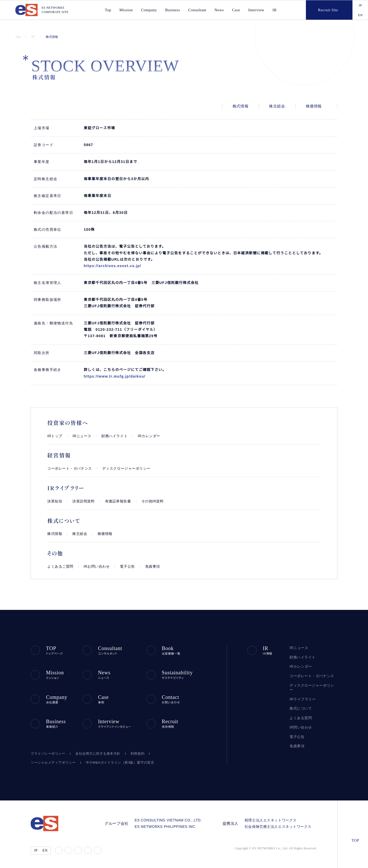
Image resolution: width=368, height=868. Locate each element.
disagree (291, 860)
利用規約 (134, 752)
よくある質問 (300, 714)
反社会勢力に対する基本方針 (95, 752)
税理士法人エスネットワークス (272, 818)
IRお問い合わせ (94, 567)
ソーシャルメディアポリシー (51, 761)
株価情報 (314, 106)
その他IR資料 (152, 501)
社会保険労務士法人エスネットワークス (280, 825)
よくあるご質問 (59, 567)
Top (18, 37)
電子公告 (124, 567)
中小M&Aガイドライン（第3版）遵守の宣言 (113, 761)
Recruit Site (324, 10)
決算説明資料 (83, 501)
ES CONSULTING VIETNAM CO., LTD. (174, 818)
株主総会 (277, 106)
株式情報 (53, 37)
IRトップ (54, 436)
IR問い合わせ (300, 723)
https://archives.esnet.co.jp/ (115, 266)
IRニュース (79, 436)
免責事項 (149, 567)
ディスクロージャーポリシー (119, 469)
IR (272, 10)
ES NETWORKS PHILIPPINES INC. (171, 825)
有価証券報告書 (118, 501)
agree (322, 860)
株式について (300, 704)
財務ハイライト (110, 436)
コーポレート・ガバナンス (67, 469)
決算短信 (55, 501)
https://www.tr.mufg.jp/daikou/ (117, 376)
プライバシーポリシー (47, 752)
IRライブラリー (301, 695)
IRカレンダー (142, 436)
